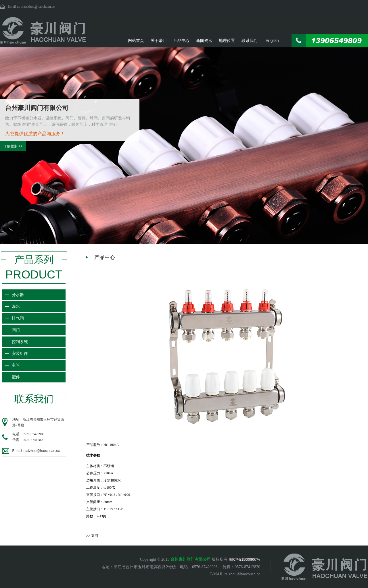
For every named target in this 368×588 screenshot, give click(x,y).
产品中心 (181, 40)
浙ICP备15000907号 (245, 560)
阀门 (16, 330)
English (272, 40)
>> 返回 (92, 536)
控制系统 (20, 342)
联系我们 (250, 40)
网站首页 (136, 40)
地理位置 (227, 40)
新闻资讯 (204, 40)
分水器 (18, 295)
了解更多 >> (13, 146)
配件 (16, 377)
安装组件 (20, 354)
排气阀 (18, 318)
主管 (16, 365)
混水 (16, 306)
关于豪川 (159, 40)
